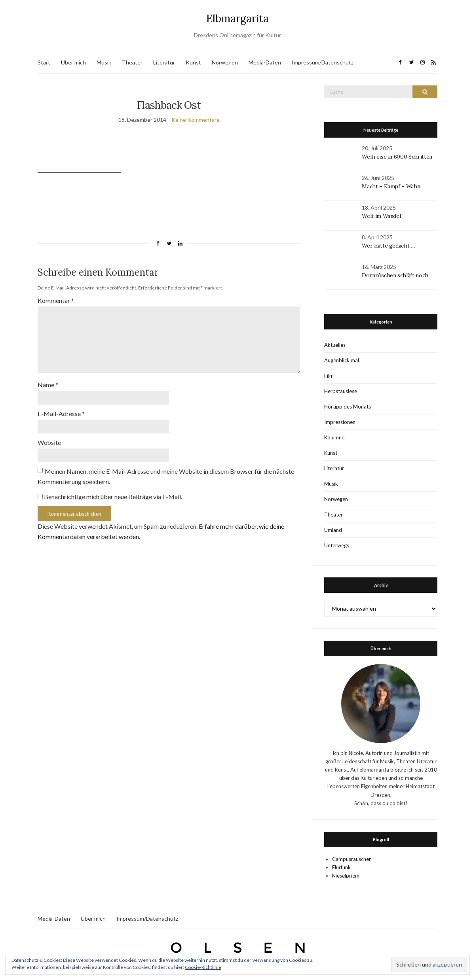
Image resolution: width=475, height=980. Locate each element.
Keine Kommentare (196, 120)
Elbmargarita (237, 18)
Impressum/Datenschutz (323, 62)
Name (48, 385)
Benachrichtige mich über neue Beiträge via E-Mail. (113, 497)
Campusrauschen (352, 859)
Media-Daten (265, 62)
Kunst (193, 62)
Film (329, 376)
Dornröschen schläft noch (395, 275)
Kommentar (56, 300)
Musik (104, 62)
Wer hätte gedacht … (388, 246)
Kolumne (334, 437)
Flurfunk (341, 867)
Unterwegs (337, 545)
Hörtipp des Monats (348, 407)
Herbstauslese (341, 391)
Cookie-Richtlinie (203, 967)
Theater (132, 62)
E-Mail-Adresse (61, 413)
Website (49, 442)
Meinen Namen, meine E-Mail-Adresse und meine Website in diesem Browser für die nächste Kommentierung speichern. (166, 476)
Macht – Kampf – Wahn (391, 186)
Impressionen (340, 422)
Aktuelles (335, 345)
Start (44, 62)
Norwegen (225, 62)
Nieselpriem (346, 876)
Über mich (73, 62)
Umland (333, 530)
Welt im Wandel (382, 216)
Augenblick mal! (343, 360)
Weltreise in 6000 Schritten (397, 157)
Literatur (164, 62)
